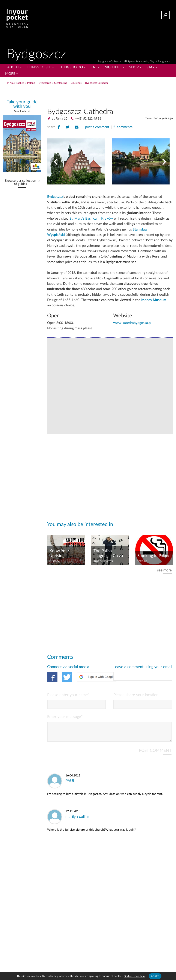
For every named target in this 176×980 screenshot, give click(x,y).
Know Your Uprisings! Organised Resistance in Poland (61, 554)
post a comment (97, 127)
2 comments (123, 127)
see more (164, 570)
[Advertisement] (110, 95)
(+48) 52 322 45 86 (88, 119)
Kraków (107, 219)
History (54, 561)
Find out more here (135, 976)
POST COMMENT (155, 754)
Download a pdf (22, 111)
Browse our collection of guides (20, 182)
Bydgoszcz (55, 197)
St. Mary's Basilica (83, 219)
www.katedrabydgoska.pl (132, 323)
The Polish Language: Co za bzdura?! (108, 554)
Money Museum (154, 300)
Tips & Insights (103, 561)
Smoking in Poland (154, 556)
